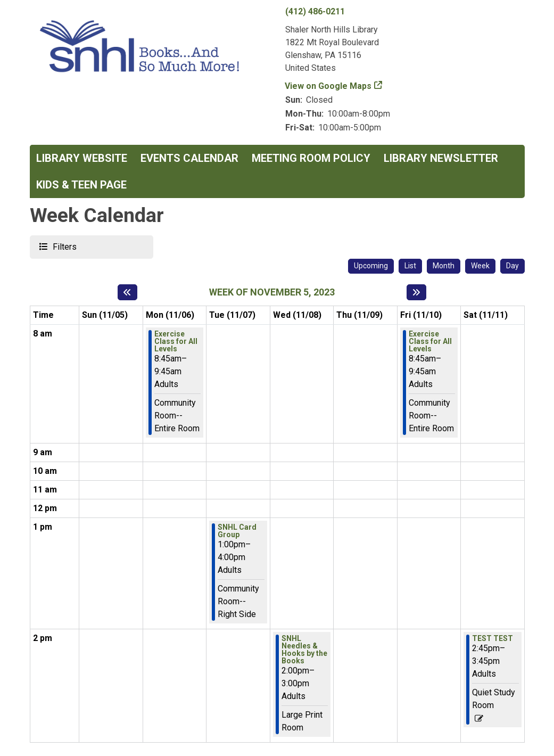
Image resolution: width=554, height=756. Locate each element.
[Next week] (416, 292)
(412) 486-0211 (315, 11)
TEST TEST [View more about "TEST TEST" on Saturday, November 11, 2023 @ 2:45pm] (493, 638)
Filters (63, 246)
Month (444, 266)
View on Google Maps (328, 86)
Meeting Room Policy (311, 158)
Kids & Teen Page (81, 185)
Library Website (82, 158)
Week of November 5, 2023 (272, 292)
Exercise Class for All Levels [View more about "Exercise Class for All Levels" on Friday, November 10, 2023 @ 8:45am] (430, 341)
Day (512, 266)
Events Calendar (189, 158)
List (410, 266)
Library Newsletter (441, 158)
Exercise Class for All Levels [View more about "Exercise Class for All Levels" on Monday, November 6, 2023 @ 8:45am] (176, 341)
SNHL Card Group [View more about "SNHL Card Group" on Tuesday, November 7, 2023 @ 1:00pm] (237, 531)
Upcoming (371, 266)
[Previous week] (127, 292)
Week (480, 266)
